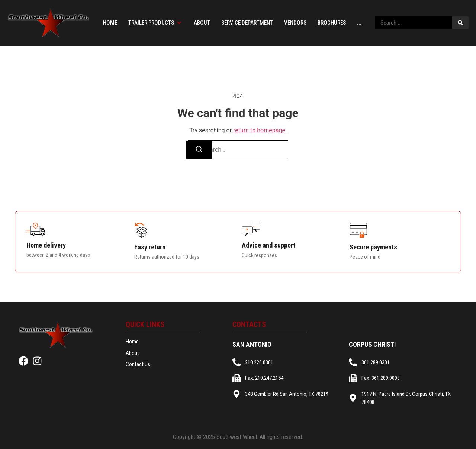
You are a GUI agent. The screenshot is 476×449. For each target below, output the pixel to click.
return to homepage (259, 130)
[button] (155, 23)
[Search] (199, 150)
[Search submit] (460, 23)
